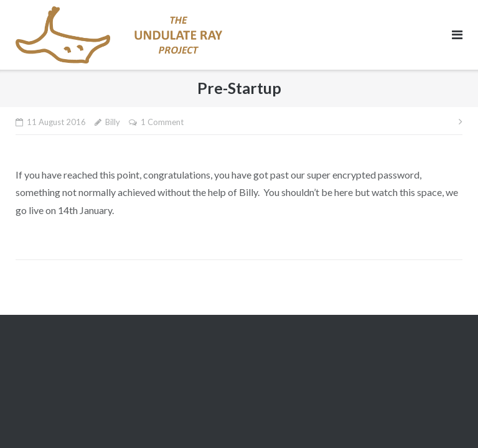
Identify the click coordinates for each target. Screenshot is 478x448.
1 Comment (162, 122)
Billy (113, 122)
